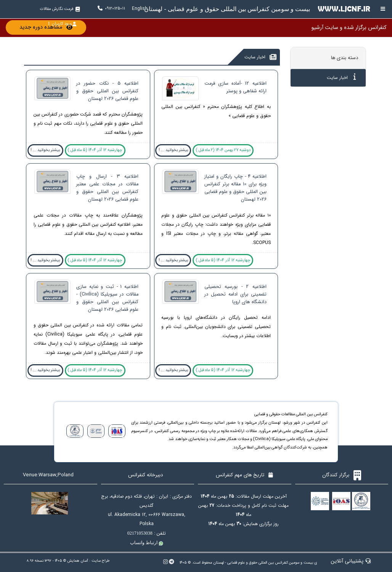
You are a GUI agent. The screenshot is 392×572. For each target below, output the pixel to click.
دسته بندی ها (345, 58)
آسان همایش (78, 561)
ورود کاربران (62, 24)
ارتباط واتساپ (147, 543)
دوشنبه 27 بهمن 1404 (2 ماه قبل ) (223, 150)
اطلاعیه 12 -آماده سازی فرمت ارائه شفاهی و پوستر (235, 87)
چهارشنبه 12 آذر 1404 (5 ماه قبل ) (95, 150)
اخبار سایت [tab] (341, 77)
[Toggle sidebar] (383, 9)
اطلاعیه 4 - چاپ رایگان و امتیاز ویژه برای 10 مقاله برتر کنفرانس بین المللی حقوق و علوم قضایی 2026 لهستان (235, 188)
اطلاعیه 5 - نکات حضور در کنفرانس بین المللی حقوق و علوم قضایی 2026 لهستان (107, 91)
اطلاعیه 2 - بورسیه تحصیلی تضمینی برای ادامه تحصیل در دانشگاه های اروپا (235, 294)
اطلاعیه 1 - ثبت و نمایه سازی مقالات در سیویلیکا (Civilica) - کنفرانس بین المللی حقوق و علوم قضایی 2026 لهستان (107, 298)
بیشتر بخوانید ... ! (173, 150)
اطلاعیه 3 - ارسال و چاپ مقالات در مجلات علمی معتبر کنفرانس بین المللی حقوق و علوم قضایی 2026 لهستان (107, 188)
